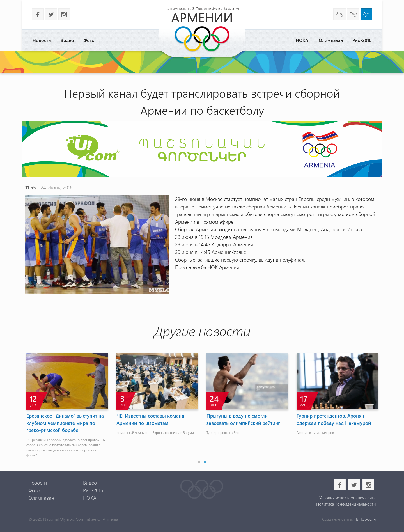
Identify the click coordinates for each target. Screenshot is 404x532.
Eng (353, 14)
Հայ (340, 14)
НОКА (302, 40)
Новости (42, 40)
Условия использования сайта (347, 498)
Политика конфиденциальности (346, 504)
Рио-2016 (362, 40)
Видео (67, 40)
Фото (89, 40)
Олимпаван (331, 40)
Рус (366, 14)
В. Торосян (366, 519)
